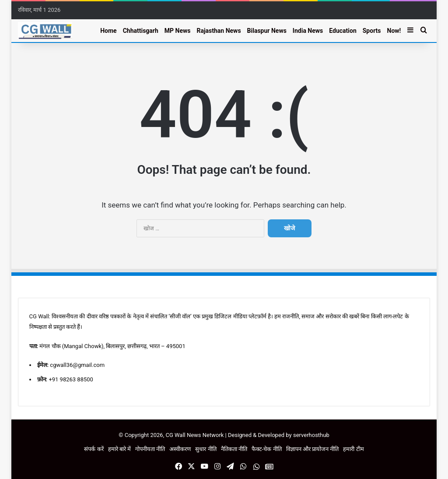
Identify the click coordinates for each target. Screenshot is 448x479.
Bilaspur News (267, 31)
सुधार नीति (206, 449)
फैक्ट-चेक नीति (267, 449)
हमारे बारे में (119, 449)
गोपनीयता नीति (150, 449)
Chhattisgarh (141, 31)
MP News (178, 31)
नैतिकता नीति (234, 449)
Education (343, 31)
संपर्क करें (94, 449)
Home (108, 31)
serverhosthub (311, 435)
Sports (372, 31)
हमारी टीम (353, 449)
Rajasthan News (219, 31)
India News (308, 31)
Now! (394, 31)
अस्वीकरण (180, 449)
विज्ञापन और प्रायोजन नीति (313, 449)
